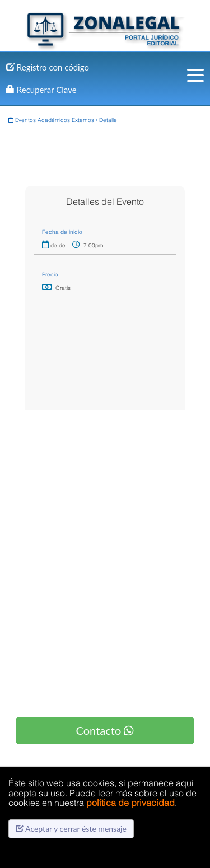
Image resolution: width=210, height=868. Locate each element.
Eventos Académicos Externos (51, 120)
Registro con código (48, 67)
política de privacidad (130, 803)
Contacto (105, 730)
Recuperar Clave (41, 90)
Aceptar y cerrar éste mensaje (71, 829)
